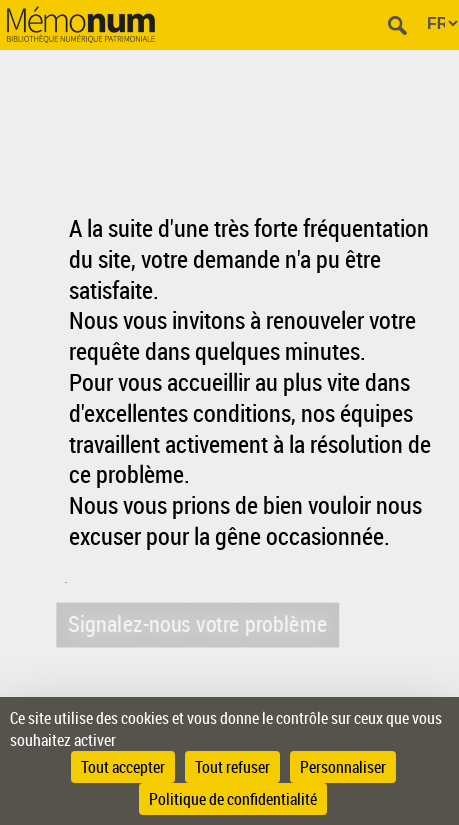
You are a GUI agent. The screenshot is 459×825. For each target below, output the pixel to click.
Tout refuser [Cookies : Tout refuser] (232, 767)
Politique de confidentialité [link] (233, 799)
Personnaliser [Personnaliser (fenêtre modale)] (343, 767)
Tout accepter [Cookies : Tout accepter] (123, 767)
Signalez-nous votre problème (197, 624)
